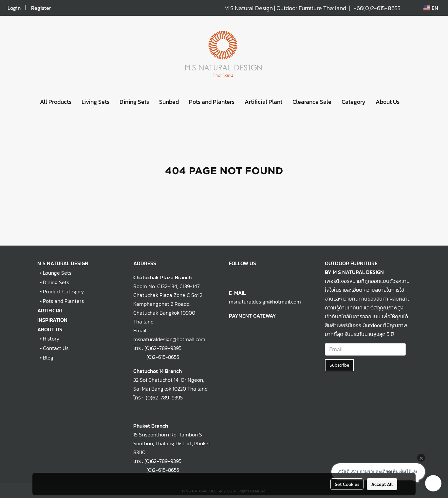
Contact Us (56, 348)
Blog (48, 358)
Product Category (63, 291)
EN (431, 8)
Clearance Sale (312, 102)
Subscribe (339, 365)
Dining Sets (134, 102)
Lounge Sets (57, 273)
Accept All (382, 484)
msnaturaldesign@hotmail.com (265, 302)
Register (41, 8)
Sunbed (169, 102)
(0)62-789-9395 (163, 348)
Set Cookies (347, 484)
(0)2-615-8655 (156, 357)
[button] (410, 102)
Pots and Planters (212, 102)
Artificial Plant (263, 102)
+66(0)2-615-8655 (377, 8)
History (51, 339)
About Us (388, 102)
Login (14, 8)
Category (354, 102)
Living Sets (95, 102)
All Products (56, 102)
